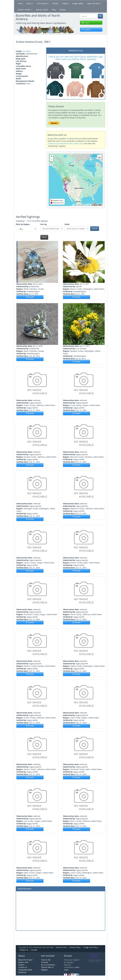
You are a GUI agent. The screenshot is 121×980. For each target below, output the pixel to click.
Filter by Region (23, 224)
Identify (55, 3)
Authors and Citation (23, 964)
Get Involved (43, 3)
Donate (63, 10)
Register (44, 970)
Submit (95, 228)
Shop (54, 10)
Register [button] (86, 30)
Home (20, 3)
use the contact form (75, 144)
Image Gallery (78, 3)
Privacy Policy (75, 947)
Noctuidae (27, 51)
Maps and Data (94, 3)
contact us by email (55, 144)
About (30, 3)
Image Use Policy (90, 947)
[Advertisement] (60, 911)
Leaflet (75, 205)
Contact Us (24, 950)
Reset (44, 237)
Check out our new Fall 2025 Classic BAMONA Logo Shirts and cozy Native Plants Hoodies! (76, 58)
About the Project (25, 960)
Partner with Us (47, 967)
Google (88, 205)
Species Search (42, 10)
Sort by (44, 224)
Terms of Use (61, 947)
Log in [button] (85, 23)
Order (67, 224)
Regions (65, 3)
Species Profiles (25, 10)
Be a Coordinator (48, 965)
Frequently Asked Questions (25, 971)
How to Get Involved (46, 961)
